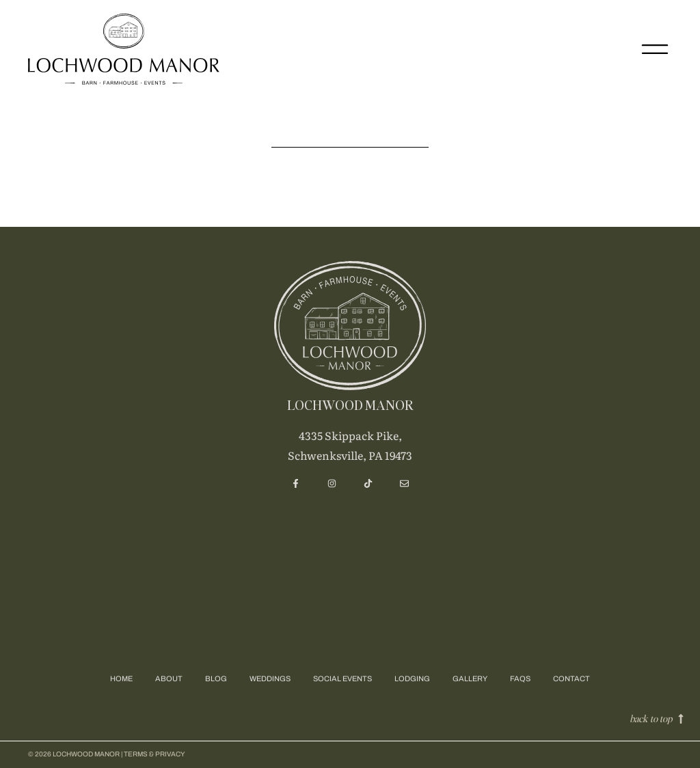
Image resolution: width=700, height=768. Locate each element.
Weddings (270, 678)
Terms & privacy (154, 754)
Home (121, 678)
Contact (571, 678)
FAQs (520, 678)
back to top (651, 718)
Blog (216, 678)
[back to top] (681, 719)
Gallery (470, 678)
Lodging (412, 678)
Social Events (342, 678)
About (169, 678)
